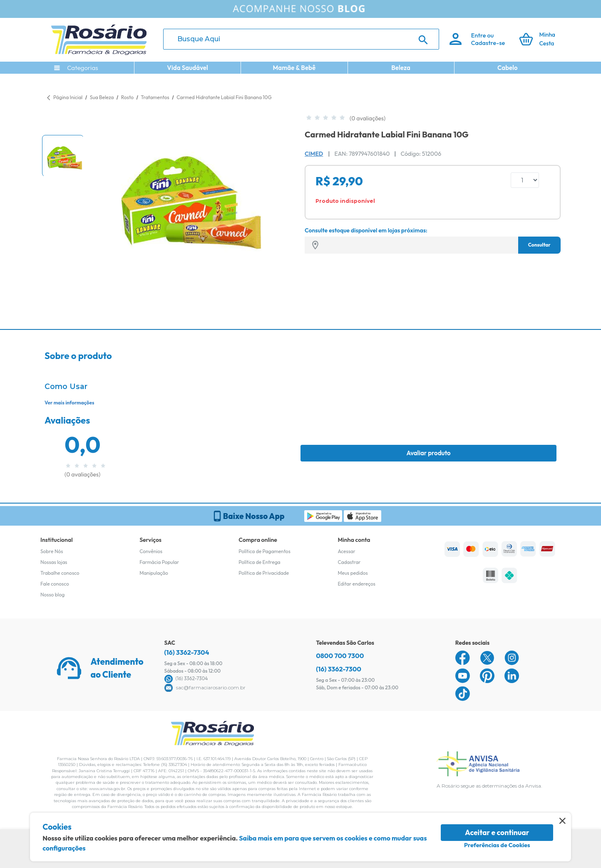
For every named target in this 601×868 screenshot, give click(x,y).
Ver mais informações (69, 403)
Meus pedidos (353, 573)
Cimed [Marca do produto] (314, 154)
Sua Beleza (102, 97)
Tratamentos (155, 97)
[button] (63, 156)
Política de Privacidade (264, 573)
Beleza (401, 68)
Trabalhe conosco (60, 573)
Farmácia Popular (159, 562)
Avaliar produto (428, 453)
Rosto (128, 97)
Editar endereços (356, 584)
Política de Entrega (259, 562)
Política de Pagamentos (264, 551)
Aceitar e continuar (497, 832)
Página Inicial (68, 97)
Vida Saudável (188, 68)
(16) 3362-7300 (339, 669)
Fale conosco (55, 584)
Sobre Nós (52, 551)
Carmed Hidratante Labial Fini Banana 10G (224, 97)
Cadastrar (349, 562)
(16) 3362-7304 (187, 652)
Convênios (151, 551)
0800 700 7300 (340, 656)
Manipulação (154, 573)
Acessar (346, 551)
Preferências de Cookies (497, 845)
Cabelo (508, 68)
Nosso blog (52, 595)
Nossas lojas (54, 562)
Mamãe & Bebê (294, 68)
